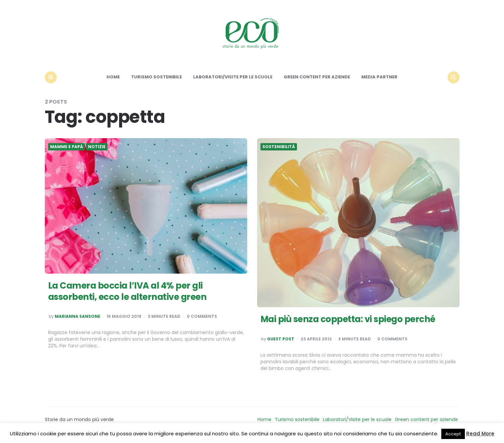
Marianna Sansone (77, 316)
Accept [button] (453, 434)
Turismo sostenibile (156, 77)
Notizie (97, 147)
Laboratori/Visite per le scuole (233, 77)
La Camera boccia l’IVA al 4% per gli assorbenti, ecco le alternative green (127, 291)
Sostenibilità (279, 147)
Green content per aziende (317, 77)
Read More (480, 434)
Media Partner (379, 77)
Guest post (281, 339)
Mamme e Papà (67, 147)
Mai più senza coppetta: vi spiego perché (348, 319)
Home (113, 77)
